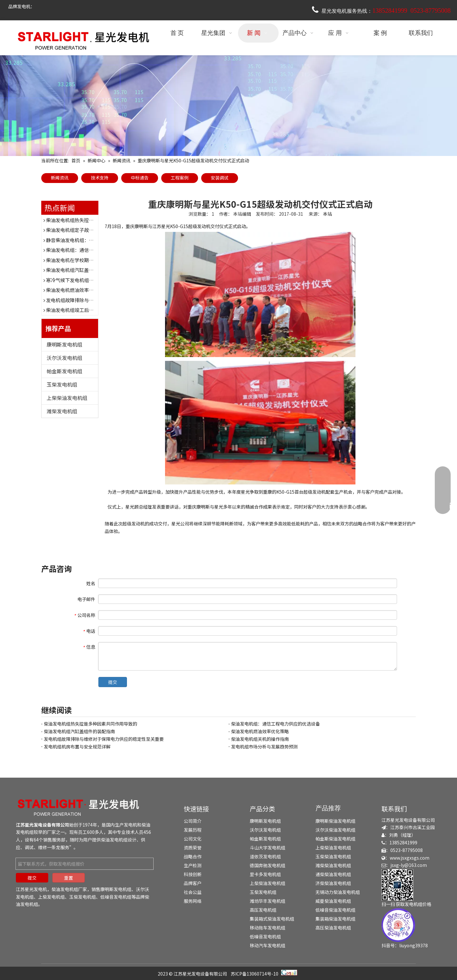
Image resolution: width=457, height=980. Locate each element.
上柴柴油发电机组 (67, 398)
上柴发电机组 (51, 897)
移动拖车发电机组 (268, 928)
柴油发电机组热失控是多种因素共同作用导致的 (96, 220)
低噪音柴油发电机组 (335, 910)
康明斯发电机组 (64, 344)
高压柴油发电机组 (333, 928)
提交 (113, 682)
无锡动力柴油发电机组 (338, 892)
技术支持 (100, 178)
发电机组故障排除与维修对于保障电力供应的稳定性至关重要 (104, 739)
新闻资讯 (60, 178)
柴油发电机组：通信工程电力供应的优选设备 (94, 250)
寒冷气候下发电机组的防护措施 (79, 280)
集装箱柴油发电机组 (335, 919)
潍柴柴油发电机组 (333, 865)
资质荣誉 (193, 848)
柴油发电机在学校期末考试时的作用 (84, 260)
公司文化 (193, 839)
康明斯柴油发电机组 (335, 821)
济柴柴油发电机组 (333, 883)
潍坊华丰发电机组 (268, 901)
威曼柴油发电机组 (333, 901)
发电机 (130, 825)
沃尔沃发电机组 (64, 358)
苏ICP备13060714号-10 (255, 974)
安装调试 (220, 178)
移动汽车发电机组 (268, 945)
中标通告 (140, 178)
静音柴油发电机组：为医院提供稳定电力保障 (94, 240)
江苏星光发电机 (31, 889)
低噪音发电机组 (116, 897)
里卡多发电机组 (265, 874)
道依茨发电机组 (265, 856)
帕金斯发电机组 (64, 371)
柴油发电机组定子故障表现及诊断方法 (86, 230)
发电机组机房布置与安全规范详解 (77, 747)
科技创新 (193, 874)
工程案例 (180, 178)
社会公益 (193, 892)
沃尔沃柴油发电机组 (335, 830)
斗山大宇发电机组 (268, 848)
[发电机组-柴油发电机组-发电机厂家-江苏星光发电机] (79, 807)
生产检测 (193, 865)
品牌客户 (193, 883)
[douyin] (398, 925)
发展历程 (193, 830)
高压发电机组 (263, 910)
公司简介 (193, 821)
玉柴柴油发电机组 (333, 856)
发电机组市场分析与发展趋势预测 (264, 747)
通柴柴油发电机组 (333, 874)
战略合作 (193, 856)
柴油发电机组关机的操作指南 (260, 739)
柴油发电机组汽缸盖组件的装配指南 (84, 270)
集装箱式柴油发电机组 (272, 919)
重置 (69, 878)
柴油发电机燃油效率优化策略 (77, 290)
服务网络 (193, 901)
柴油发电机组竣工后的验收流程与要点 (86, 310)
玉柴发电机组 (62, 384)
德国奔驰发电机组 (268, 865)
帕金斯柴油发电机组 (335, 839)
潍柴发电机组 (62, 411)
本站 (328, 214)
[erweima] (397, 885)
